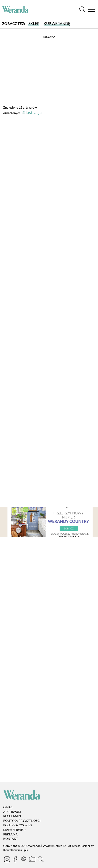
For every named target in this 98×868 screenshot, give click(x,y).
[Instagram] (7, 860)
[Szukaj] (82, 9)
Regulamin (12, 816)
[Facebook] (16, 860)
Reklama (11, 834)
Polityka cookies (18, 825)
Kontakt (11, 839)
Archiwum (12, 812)
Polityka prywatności (22, 821)
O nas (8, 807)
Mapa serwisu (14, 830)
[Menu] (91, 9)
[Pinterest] (24, 860)
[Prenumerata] (32, 860)
